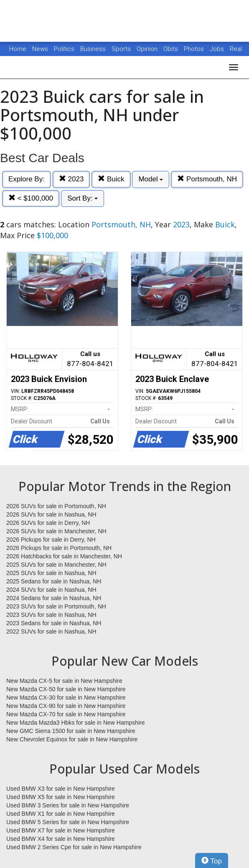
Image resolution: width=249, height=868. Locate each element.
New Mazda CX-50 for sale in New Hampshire (66, 689)
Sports (122, 49)
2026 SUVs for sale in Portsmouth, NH (56, 506)
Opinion (148, 49)
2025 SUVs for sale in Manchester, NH (56, 565)
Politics (64, 49)
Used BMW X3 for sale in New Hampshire (61, 789)
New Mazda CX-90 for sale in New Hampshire (66, 706)
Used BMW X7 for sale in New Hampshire (61, 830)
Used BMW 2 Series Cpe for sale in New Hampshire (74, 847)
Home (18, 49)
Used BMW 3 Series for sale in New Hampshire (68, 805)
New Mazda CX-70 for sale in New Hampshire (66, 714)
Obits (172, 49)
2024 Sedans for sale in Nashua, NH (54, 598)
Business (94, 49)
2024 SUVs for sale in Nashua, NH (51, 590)
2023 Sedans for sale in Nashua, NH (54, 623)
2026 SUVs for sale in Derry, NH (48, 523)
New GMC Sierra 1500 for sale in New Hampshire (71, 731)
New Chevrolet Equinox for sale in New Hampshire (72, 739)
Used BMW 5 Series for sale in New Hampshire (68, 822)
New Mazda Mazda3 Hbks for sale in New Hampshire (75, 723)
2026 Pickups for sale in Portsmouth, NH (59, 548)
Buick (111, 179)
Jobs (218, 49)
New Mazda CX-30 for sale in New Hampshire (66, 697)
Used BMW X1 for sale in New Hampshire (61, 814)
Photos (195, 49)
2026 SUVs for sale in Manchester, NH (56, 531)
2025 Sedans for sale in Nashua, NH (54, 581)
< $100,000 (31, 198)
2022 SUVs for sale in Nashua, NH (51, 631)
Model (151, 179)
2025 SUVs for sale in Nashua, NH (51, 573)
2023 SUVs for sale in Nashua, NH (51, 615)
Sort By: (83, 198)
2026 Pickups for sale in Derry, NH (51, 540)
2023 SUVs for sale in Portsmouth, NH (56, 606)
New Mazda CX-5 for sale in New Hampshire (64, 681)
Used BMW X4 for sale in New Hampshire (61, 839)
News (40, 49)
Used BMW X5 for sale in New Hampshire (61, 797)
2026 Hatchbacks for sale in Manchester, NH (64, 556)
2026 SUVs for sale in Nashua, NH (51, 514)
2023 (71, 179)
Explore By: (27, 179)
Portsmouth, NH (207, 179)
